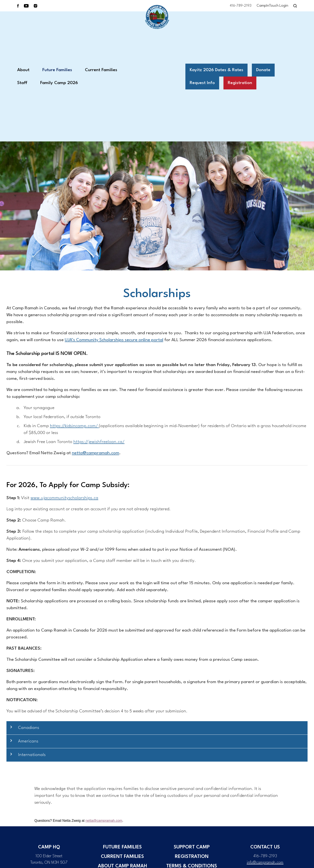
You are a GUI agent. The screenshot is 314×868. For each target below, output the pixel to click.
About (23, 70)
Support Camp (192, 847)
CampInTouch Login (272, 6)
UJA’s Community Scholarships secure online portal (114, 340)
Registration (240, 83)
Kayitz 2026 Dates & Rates (216, 70)
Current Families (101, 70)
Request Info (202, 83)
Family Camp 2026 (59, 83)
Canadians (29, 728)
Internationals (32, 755)
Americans (28, 741)
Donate (263, 70)
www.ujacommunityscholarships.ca (64, 498)
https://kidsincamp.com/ (74, 426)
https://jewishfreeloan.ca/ (99, 442)
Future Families (57, 70)
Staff (22, 83)
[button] (157, 728)
